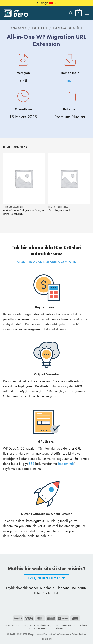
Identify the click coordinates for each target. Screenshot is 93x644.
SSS (32, 464)
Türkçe (46, 3)
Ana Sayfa (19, 28)
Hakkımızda (12, 625)
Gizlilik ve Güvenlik (75, 625)
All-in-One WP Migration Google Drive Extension (23, 212)
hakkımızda (66, 464)
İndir (70, 80)
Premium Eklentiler (68, 28)
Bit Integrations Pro (61, 210)
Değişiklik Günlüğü (40, 628)
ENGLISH (61, 628)
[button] (79, 13)
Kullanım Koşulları (47, 625)
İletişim (27, 625)
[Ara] (71, 13)
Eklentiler (40, 28)
